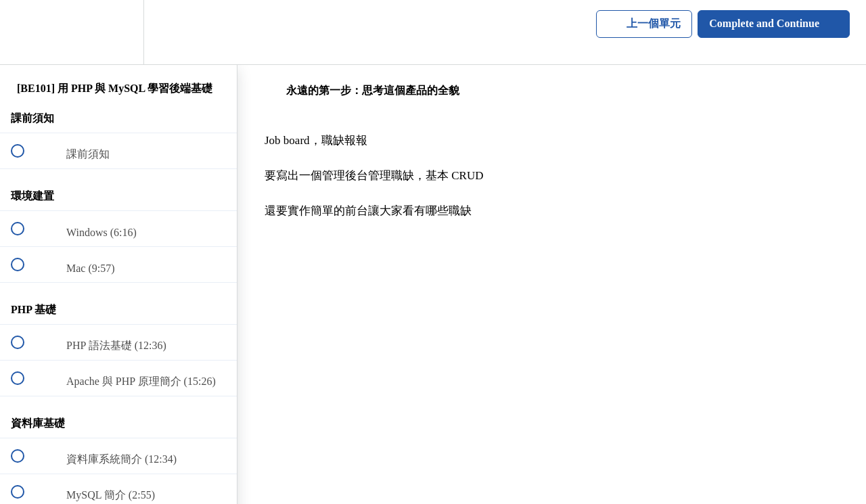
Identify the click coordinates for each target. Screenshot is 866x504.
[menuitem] (118, 32)
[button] (25, 32)
